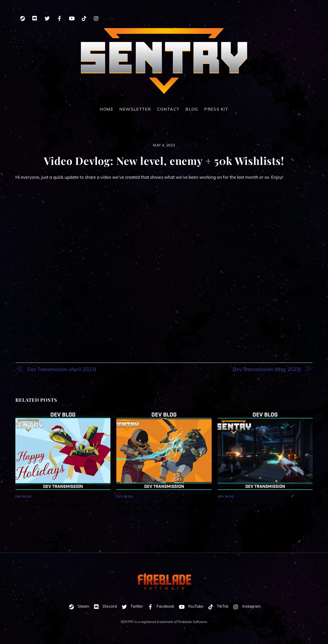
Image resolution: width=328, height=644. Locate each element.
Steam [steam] (78, 606)
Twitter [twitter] (131, 606)
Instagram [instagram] (246, 606)
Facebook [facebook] (160, 606)
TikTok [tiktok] (217, 606)
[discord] (35, 18)
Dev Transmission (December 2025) (56, 504)
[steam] (23, 18)
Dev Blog (24, 496)
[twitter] (47, 18)
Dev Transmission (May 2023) (267, 369)
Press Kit (216, 109)
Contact (168, 109)
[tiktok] (84, 18)
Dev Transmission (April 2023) (62, 369)
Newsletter (135, 109)
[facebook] (59, 18)
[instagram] (96, 18)
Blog (192, 109)
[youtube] (72, 18)
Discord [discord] (104, 606)
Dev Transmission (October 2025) (256, 504)
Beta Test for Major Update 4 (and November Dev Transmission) (155, 507)
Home (106, 109)
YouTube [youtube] (190, 606)
